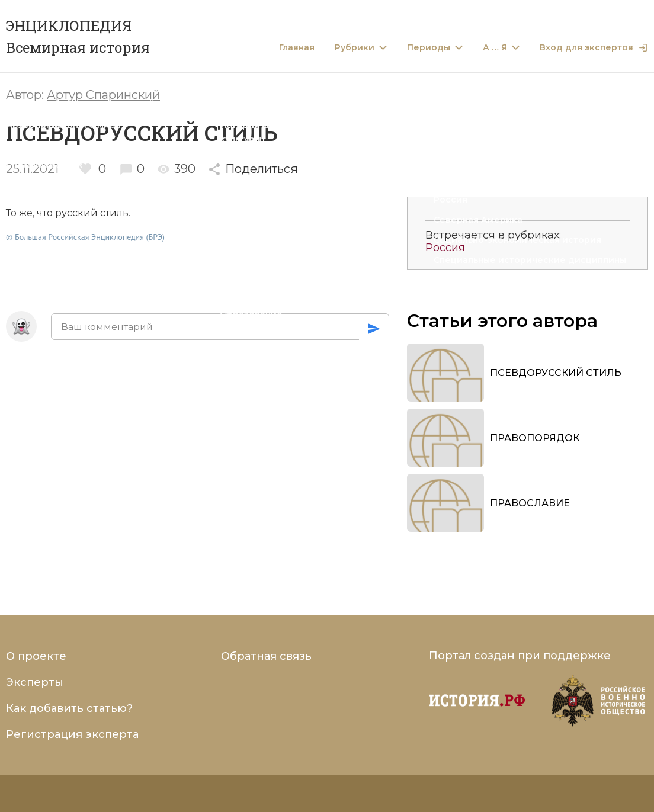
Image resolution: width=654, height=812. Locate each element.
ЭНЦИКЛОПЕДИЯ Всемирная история (78, 36)
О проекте (36, 656)
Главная (297, 48)
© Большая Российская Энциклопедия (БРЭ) (85, 237)
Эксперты (35, 682)
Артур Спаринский (103, 95)
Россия (445, 248)
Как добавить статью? (69, 708)
